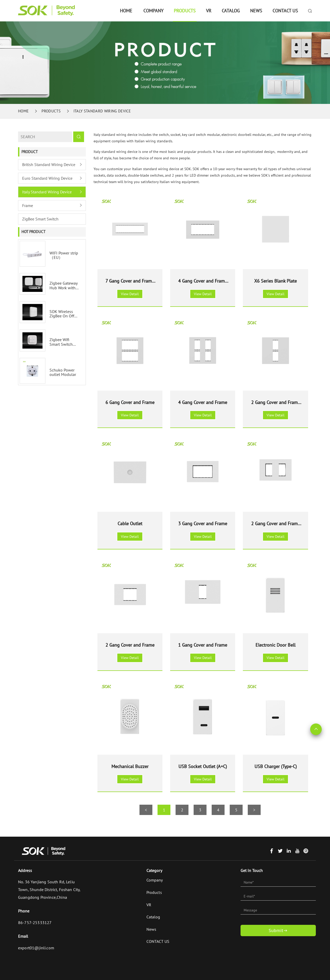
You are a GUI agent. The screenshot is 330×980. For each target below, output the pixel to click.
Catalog (231, 11)
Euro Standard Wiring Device (47, 178)
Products (185, 11)
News (256, 11)
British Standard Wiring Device (49, 164)
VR (209, 11)
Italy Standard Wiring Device (102, 111)
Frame (28, 205)
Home (126, 11)
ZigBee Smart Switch (40, 219)
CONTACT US (285, 11)
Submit (278, 930)
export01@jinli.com (36, 948)
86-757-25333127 (35, 923)
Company (153, 11)
